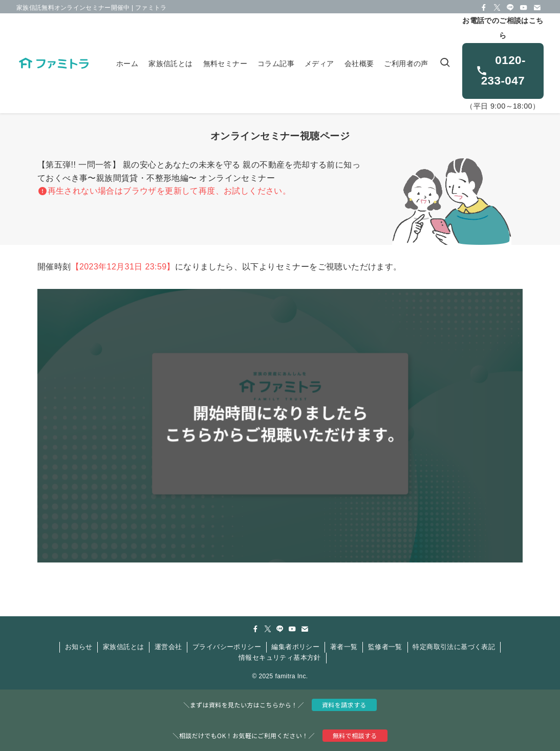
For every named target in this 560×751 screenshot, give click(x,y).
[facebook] (484, 8)
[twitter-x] (497, 8)
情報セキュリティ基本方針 (280, 658)
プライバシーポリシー (227, 647)
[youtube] (524, 8)
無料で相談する (355, 735)
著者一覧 (344, 647)
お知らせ (79, 647)
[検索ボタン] (445, 63)
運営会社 (168, 647)
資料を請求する (344, 705)
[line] (510, 8)
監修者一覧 (385, 647)
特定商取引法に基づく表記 (454, 647)
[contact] (537, 8)
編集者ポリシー (295, 647)
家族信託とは (123, 647)
